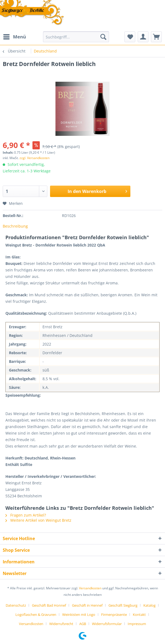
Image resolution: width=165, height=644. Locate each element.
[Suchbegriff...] (76, 37)
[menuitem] (14, 37)
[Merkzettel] (130, 37)
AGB (83, 624)
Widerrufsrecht (61, 624)
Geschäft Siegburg (123, 605)
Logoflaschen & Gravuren (36, 615)
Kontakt (139, 615)
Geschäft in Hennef (87, 605)
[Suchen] (103, 37)
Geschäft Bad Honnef (49, 605)
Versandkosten (90, 588)
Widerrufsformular (107, 624)
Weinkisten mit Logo (79, 615)
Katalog (149, 605)
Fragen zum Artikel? (26, 515)
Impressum (137, 624)
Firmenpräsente (114, 615)
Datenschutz (16, 605)
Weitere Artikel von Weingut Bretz (38, 520)
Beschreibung (15, 226)
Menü (15, 36)
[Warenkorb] (156, 37)
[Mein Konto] (143, 37)
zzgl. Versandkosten (34, 158)
